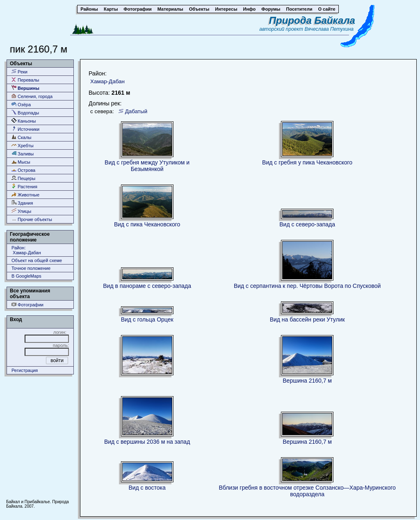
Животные (25, 195)
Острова (23, 170)
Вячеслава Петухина (329, 29)
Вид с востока (147, 488)
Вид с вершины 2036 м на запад (147, 442)
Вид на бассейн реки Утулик (307, 319)
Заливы (23, 154)
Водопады (25, 113)
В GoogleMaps (26, 276)
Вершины (25, 88)
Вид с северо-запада (307, 224)
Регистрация (25, 370)
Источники (25, 129)
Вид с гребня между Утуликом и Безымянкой (147, 166)
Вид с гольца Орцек (147, 319)
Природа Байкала (312, 20)
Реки (19, 72)
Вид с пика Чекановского (147, 224)
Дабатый (136, 111)
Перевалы (25, 80)
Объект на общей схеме (37, 260)
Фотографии (27, 304)
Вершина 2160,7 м (307, 381)
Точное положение (31, 268)
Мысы (21, 162)
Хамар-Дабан (107, 81)
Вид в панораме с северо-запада (147, 286)
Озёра (21, 104)
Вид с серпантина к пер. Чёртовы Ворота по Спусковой (307, 286)
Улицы (21, 211)
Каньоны (24, 121)
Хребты (23, 145)
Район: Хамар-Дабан (26, 250)
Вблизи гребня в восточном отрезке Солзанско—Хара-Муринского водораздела (307, 491)
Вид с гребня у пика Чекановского (307, 162)
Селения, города (32, 96)
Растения (24, 186)
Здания (22, 203)
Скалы (22, 137)
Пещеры (23, 178)
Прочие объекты (32, 219)
